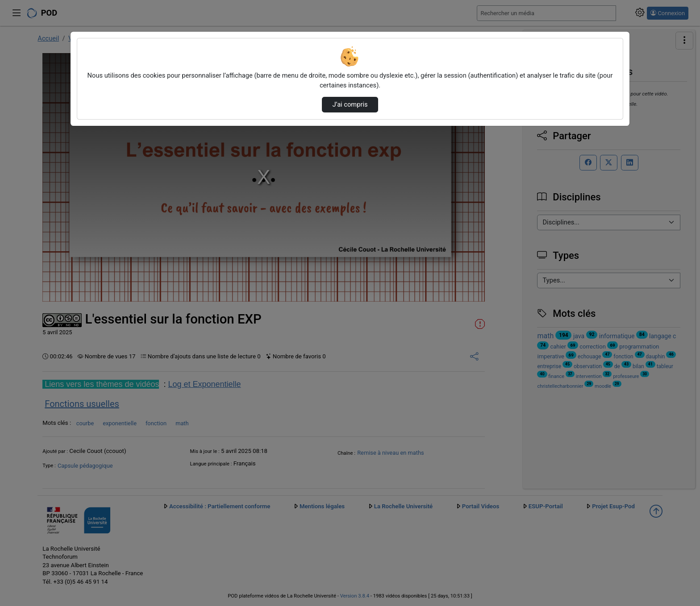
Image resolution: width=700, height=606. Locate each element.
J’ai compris (350, 104)
